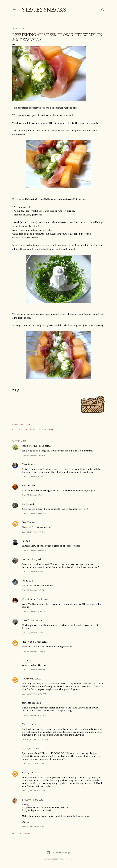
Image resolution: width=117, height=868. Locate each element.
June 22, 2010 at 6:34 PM (34, 651)
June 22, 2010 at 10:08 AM (34, 550)
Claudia (26, 464)
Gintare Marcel (67, 859)
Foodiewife (28, 679)
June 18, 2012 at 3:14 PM (33, 764)
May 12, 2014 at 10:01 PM (33, 791)
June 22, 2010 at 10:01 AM (34, 513)
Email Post (25, 425)
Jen (24, 660)
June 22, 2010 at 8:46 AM (34, 477)
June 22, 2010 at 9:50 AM (34, 495)
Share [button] (15, 425)
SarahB (26, 486)
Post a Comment (22, 834)
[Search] (103, 9)
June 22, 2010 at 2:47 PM (33, 590)
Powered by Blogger (58, 853)
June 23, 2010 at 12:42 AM (34, 694)
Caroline (26, 724)
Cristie (25, 504)
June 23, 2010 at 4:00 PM (34, 715)
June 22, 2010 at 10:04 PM (34, 670)
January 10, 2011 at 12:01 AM (35, 739)
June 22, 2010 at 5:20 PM (34, 611)
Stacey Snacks (44, 10)
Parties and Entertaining (41, 429)
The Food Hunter (32, 642)
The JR (26, 522)
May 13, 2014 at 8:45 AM (33, 826)
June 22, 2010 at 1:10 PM (33, 572)
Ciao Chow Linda (31, 620)
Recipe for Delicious (33, 446)
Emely (26, 773)
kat (24, 541)
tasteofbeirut (29, 703)
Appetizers (24, 429)
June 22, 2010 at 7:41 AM (33, 455)
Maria (25, 581)
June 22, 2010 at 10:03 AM (34, 532)
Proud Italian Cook (32, 599)
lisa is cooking (30, 559)
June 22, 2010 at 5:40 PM (34, 633)
